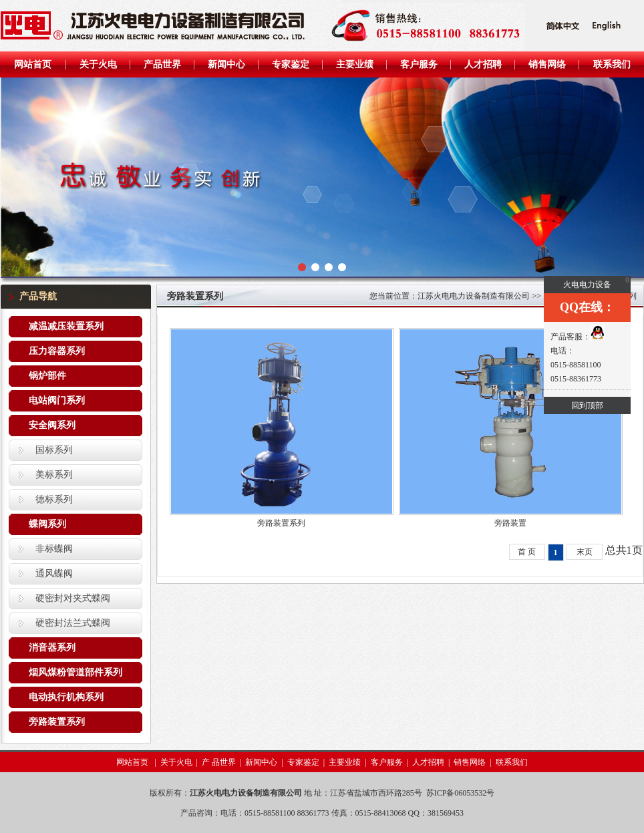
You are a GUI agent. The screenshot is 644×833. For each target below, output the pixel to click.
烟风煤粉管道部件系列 (75, 672)
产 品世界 (219, 762)
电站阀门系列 (57, 400)
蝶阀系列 (47, 524)
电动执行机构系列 (66, 697)
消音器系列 (52, 648)
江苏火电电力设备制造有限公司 (474, 296)
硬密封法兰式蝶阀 (73, 623)
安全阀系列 (52, 425)
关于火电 (176, 762)
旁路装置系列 (57, 722)
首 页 (527, 552)
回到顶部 (587, 405)
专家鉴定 (303, 762)
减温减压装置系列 (66, 326)
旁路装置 (510, 523)
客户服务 (387, 762)
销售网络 (470, 762)
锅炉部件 (47, 376)
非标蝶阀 (54, 549)
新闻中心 (261, 762)
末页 (585, 552)
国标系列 (54, 450)
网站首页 (133, 762)
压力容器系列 (57, 351)
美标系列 (54, 475)
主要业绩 (345, 762)
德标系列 (54, 499)
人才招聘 (428, 762)
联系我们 (512, 762)
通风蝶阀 (54, 573)
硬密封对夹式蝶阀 (73, 598)
